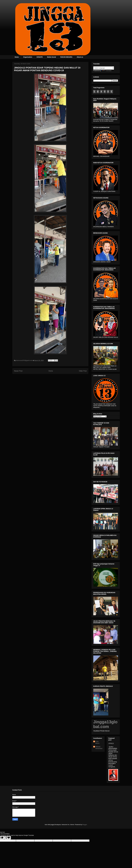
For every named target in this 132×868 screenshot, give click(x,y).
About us (80, 57)
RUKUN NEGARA (66, 57)
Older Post (83, 371)
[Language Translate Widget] (104, 68)
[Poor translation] (8, 838)
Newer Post (18, 371)
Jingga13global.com (105, 724)
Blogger (85, 825)
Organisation (28, 57)
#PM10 (111, 743)
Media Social (52, 57)
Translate (106, 71)
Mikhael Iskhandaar (99, 748)
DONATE (40, 57)
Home (17, 57)
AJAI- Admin (97, 742)
